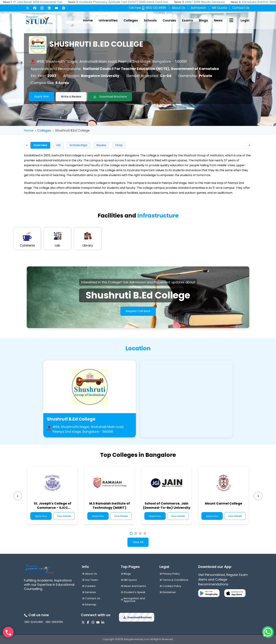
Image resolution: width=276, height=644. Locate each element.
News (218, 20)
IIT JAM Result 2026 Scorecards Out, (38, 2)
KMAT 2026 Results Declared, (205, 2)
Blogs (203, 20)
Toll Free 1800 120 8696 (147, 8)
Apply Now (42, 97)
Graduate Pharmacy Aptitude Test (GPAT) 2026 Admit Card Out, (124, 2)
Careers (90, 586)
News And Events (135, 586)
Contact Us (241, 8)
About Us (178, 8)
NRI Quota (219, 8)
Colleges (131, 20)
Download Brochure (110, 97)
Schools (150, 20)
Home (88, 20)
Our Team (92, 580)
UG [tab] (58, 145)
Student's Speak (134, 592)
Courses (169, 20)
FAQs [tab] (119, 145)
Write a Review (71, 97)
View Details (64, 516)
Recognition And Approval (134, 600)
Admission (198, 8)
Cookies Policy (172, 586)
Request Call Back (138, 311)
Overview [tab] (40, 145)
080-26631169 (54, 622)
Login (245, 20)
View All (138, 542)
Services (90, 592)
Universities (108, 20)
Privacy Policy (171, 574)
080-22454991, (34, 622)
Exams (187, 20)
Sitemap (91, 604)
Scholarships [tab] (79, 145)
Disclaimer (169, 592)
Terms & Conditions (175, 580)
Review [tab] (101, 145)
